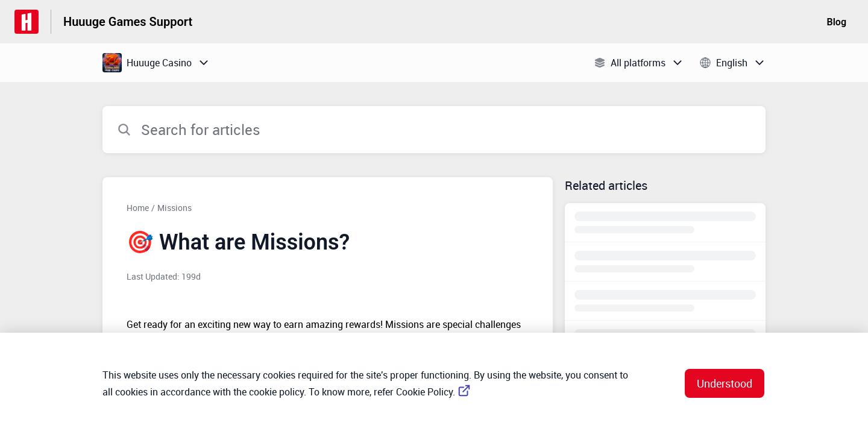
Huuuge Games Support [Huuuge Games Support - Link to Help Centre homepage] (128, 22)
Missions (175, 208)
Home (138, 208)
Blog (837, 22)
